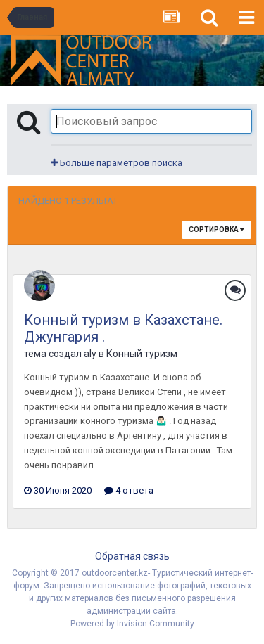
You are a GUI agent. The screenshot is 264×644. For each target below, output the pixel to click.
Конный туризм (142, 354)
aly (90, 354)
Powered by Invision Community (132, 624)
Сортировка (216, 230)
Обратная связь (132, 556)
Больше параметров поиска (117, 163)
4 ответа (129, 490)
